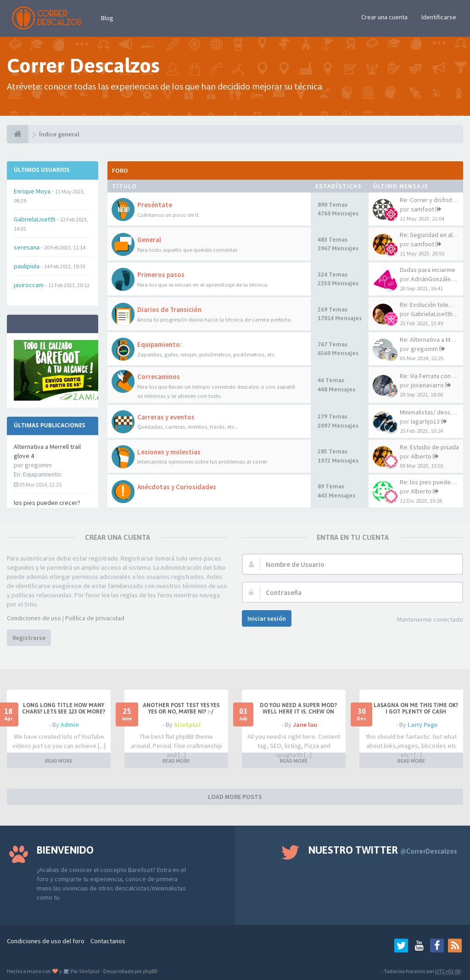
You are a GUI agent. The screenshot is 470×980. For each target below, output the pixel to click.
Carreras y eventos (166, 417)
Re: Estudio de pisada (429, 447)
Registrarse (29, 638)
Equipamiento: (42, 474)
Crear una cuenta (384, 17)
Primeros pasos (161, 275)
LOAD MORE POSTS (235, 797)
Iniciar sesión (267, 618)
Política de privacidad (95, 618)
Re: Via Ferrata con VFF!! (432, 376)
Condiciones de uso (34, 618)
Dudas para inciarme (428, 270)
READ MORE (59, 761)
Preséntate (155, 205)
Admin (70, 725)
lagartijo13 (425, 421)
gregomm (424, 349)
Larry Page (422, 725)
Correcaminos (159, 377)
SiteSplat (187, 725)
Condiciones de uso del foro (46, 941)
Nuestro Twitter (383, 850)
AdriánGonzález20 (436, 279)
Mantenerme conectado (430, 619)
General (149, 240)
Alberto (421, 456)
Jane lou (305, 725)
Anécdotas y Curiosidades (177, 487)
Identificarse (439, 17)
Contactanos (108, 941)
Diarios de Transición (169, 309)
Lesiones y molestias (169, 452)
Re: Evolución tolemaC (430, 305)
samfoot (422, 209)
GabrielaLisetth (432, 314)
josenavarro (427, 385)
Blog (107, 18)
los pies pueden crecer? (47, 503)
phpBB (150, 971)
